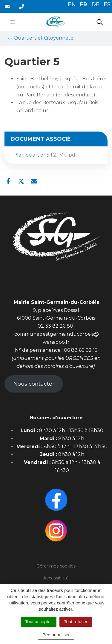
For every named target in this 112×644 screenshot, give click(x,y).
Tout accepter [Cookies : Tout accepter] (39, 622)
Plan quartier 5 (45, 155)
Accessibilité (56, 578)
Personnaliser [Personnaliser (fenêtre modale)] (56, 635)
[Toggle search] (100, 22)
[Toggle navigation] (12, 22)
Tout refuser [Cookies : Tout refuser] (76, 622)
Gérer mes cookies (56, 566)
